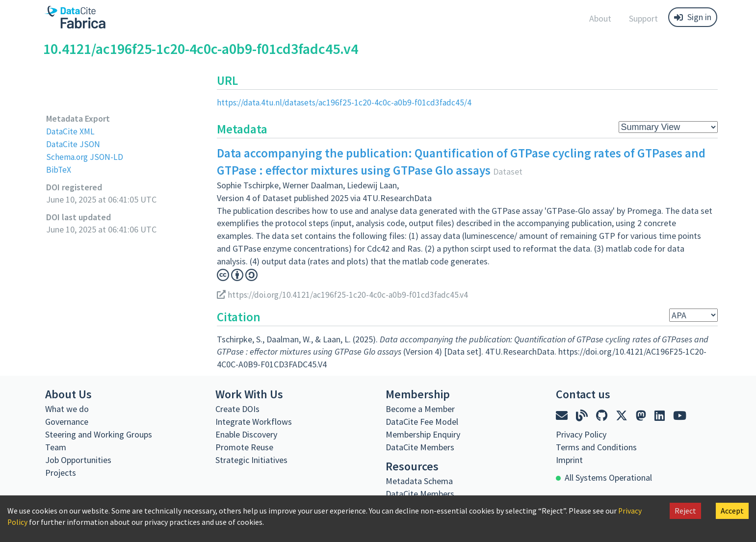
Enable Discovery (246, 434)
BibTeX (59, 169)
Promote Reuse (244, 447)
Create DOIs (237, 408)
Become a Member (420, 408)
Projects (61, 472)
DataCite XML (71, 131)
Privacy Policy (581, 434)
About (600, 18)
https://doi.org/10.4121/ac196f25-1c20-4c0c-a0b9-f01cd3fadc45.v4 (345, 295)
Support (643, 18)
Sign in (693, 17)
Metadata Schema (419, 480)
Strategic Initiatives (251, 459)
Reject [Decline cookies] (685, 511)
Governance (67, 421)
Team (56, 447)
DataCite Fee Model (422, 421)
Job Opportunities (78, 459)
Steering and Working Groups (99, 434)
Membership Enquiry (423, 434)
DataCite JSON (74, 143)
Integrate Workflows (254, 421)
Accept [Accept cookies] (732, 511)
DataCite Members (420, 447)
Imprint (569, 459)
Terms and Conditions (596, 447)
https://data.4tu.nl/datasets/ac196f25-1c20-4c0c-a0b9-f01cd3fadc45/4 (347, 102)
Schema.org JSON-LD (86, 156)
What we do (67, 408)
